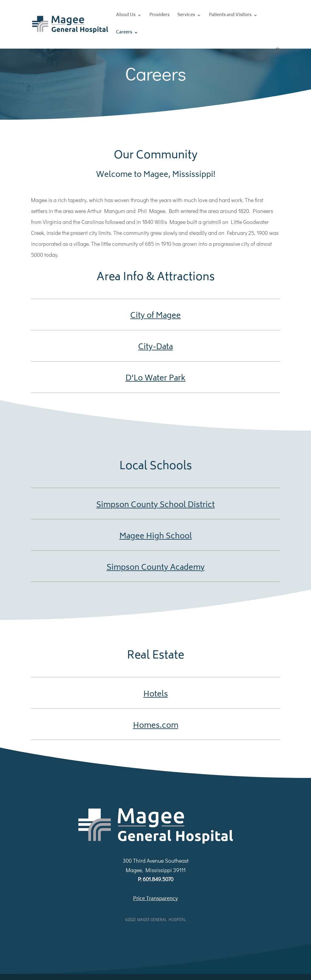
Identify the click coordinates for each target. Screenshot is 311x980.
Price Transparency (155, 899)
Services (186, 16)
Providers (159, 16)
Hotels (156, 695)
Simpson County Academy (156, 568)
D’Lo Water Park (155, 379)
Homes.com (156, 726)
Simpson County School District (155, 505)
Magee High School (156, 537)
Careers (124, 33)
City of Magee (155, 316)
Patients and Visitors (230, 16)
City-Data (155, 347)
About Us (126, 16)
